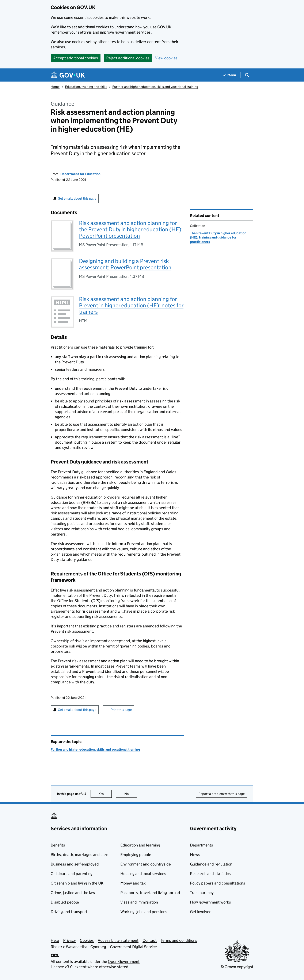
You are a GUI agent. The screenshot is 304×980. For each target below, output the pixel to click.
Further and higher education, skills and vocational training (155, 87)
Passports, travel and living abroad (150, 893)
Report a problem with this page (222, 794)
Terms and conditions (179, 940)
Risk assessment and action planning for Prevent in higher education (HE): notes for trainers (131, 305)
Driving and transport (69, 912)
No (131, 794)
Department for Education (80, 174)
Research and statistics (210, 874)
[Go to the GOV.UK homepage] (68, 75)
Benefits (58, 845)
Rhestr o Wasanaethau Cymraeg (78, 947)
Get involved (201, 912)
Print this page (121, 710)
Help (55, 940)
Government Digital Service (133, 947)
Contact (150, 940)
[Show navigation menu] (229, 75)
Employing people (136, 855)
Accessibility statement (118, 940)
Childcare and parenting (72, 874)
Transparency (202, 893)
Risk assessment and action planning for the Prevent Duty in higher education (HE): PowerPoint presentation (131, 229)
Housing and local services (143, 874)
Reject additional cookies (128, 58)
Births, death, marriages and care (79, 855)
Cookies (87, 940)
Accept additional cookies (76, 58)
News (195, 855)
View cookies (166, 58)
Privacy (69, 940)
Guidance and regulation (211, 864)
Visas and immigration (139, 902)
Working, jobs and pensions (144, 912)
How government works (210, 902)
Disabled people (65, 902)
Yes (105, 794)
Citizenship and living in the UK (77, 883)
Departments (202, 845)
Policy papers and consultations (218, 883)
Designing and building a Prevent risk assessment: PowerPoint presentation (125, 264)
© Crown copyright (237, 967)
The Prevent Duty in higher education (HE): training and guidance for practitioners (218, 237)
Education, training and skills (86, 87)
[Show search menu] (247, 75)
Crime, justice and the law (73, 893)
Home (55, 87)
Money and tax (133, 883)
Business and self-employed (75, 864)
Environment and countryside (146, 864)
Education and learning (140, 845)
